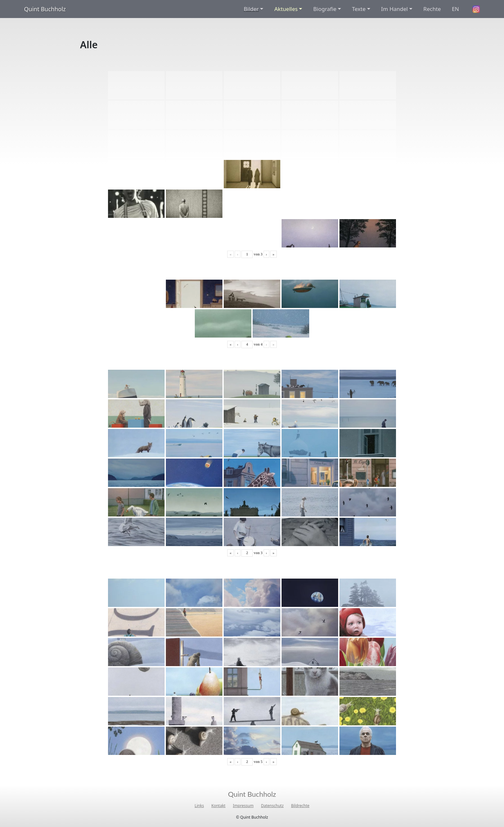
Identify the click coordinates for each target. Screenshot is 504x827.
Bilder (251, 9)
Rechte (432, 9)
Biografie (325, 9)
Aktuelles (286, 9)
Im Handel (395, 9)
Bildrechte (300, 806)
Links (199, 806)
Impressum (243, 806)
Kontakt (219, 806)
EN (455, 9)
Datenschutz (272, 806)
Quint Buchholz (45, 9)
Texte (359, 9)
